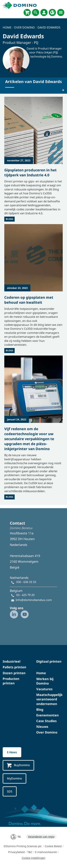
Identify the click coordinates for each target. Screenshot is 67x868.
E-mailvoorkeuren (46, 852)
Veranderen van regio (41, 836)
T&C (30, 852)
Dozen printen (14, 673)
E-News (12, 752)
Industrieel (12, 661)
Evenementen (48, 715)
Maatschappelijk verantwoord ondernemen (49, 699)
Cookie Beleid (53, 846)
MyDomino (14, 778)
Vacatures (44, 689)
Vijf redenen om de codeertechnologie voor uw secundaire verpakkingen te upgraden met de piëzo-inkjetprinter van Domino (29, 439)
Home (41, 673)
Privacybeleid (16, 852)
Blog (40, 709)
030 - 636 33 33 (26, 582)
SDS (10, 791)
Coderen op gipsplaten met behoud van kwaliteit (29, 300)
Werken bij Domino (45, 681)
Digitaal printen (49, 661)
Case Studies (46, 721)
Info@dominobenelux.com (34, 600)
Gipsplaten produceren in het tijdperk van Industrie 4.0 (30, 173)
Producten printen (11, 681)
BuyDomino (18, 765)
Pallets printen (14, 667)
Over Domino (47, 732)
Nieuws (42, 727)
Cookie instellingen (33, 858)
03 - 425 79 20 (25, 595)
